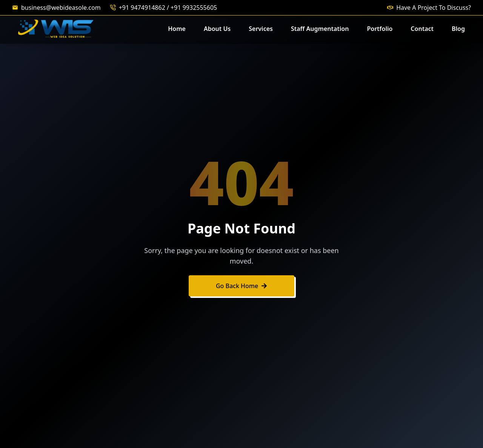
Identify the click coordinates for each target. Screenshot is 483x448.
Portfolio (380, 29)
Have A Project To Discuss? (434, 8)
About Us (217, 29)
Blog (458, 29)
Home (177, 29)
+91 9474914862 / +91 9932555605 (168, 8)
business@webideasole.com (61, 8)
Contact (422, 29)
